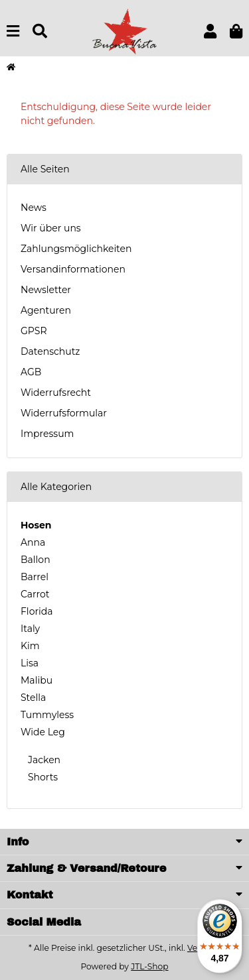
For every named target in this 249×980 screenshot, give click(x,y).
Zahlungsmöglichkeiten (76, 249)
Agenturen (46, 310)
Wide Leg (43, 732)
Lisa (30, 663)
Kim (30, 646)
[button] (210, 31)
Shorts (41, 777)
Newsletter (46, 290)
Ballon (36, 560)
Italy (30, 629)
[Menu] (13, 31)
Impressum (47, 434)
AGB (31, 372)
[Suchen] (40, 31)
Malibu (37, 680)
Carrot (35, 594)
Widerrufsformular (64, 413)
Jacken (43, 760)
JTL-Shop (149, 966)
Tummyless (47, 715)
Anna (33, 542)
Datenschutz (50, 351)
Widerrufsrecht (56, 393)
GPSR (34, 331)
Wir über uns (51, 228)
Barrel (35, 577)
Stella (33, 698)
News (34, 208)
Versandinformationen (73, 269)
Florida (37, 611)
